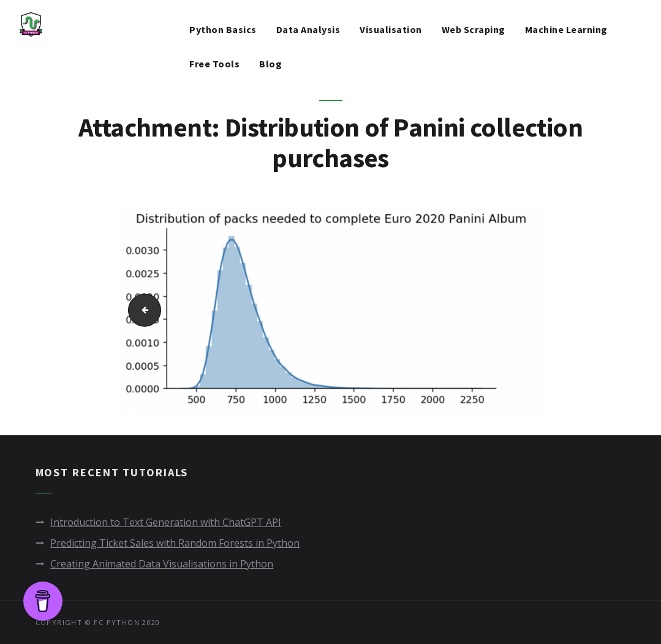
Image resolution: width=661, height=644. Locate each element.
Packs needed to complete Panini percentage (140, 310)
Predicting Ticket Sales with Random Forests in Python (175, 543)
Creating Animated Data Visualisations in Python (162, 564)
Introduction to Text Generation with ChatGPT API (166, 522)
